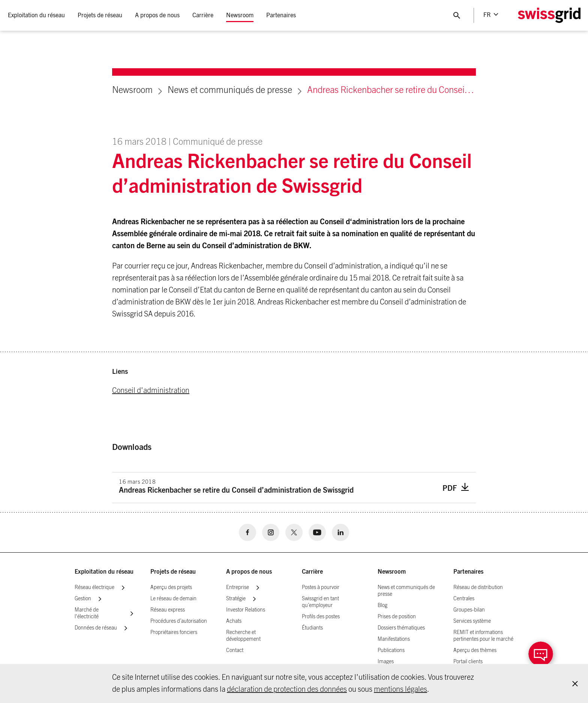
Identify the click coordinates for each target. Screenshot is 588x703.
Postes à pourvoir (321, 588)
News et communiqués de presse (230, 90)
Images (386, 662)
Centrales (464, 599)
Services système (472, 621)
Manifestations (394, 639)
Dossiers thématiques (401, 628)
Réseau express (168, 610)
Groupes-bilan (469, 610)
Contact (235, 651)
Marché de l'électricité (87, 613)
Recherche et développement (243, 636)
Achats (234, 621)
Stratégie (236, 599)
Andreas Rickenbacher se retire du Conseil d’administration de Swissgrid (391, 90)
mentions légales (400, 690)
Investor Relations (246, 610)
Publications (391, 651)
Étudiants (312, 628)
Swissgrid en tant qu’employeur (320, 602)
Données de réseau (96, 628)
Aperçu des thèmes (475, 651)
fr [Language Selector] (487, 15)
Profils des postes (321, 617)
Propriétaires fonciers (174, 633)
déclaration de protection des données (287, 690)
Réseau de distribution (478, 588)
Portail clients (468, 662)
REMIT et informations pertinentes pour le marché (483, 636)
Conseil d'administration (151, 391)
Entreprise (238, 588)
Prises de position (397, 617)
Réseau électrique (94, 588)
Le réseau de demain (173, 599)
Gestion (83, 599)
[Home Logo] (549, 16)
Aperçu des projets (171, 588)
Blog (382, 606)
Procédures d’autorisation (179, 621)
